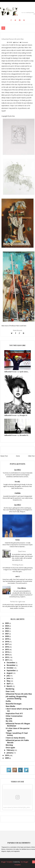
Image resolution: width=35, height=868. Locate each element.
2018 (7, 642)
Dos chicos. (22, 588)
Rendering (10, 689)
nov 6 (17, 576)
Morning (9, 745)
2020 (7, 636)
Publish (18, 493)
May (9, 681)
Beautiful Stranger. (14, 704)
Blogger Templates (7, 862)
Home (18, 456)
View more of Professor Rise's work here (14, 326)
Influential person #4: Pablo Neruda (17, 741)
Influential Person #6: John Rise (19, 694)
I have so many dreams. (16, 738)
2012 (7, 657)
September (11, 670)
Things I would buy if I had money (17, 734)
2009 (7, 758)
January (10, 753)
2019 (7, 639)
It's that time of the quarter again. (18, 729)
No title (9, 721)
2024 (7, 626)
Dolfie (8, 701)
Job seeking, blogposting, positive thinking (16, 697)
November (11, 665)
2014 (7, 652)
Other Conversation (14, 716)
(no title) (18, 470)
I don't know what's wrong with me (19, 710)
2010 (7, 755)
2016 (7, 647)
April (9, 683)
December (11, 663)
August (10, 673)
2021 (7, 634)
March (9, 686)
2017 (7, 644)
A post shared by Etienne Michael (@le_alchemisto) (18, 807)
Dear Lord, (10, 691)
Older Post (31, 456)
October (10, 668)
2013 (7, 655)
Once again (10, 748)
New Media (10, 706)
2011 (7, 660)
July (8, 676)
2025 (7, 623)
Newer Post (4, 456)
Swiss (17, 540)
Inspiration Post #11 (14, 713)
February (11, 750)
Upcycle (9, 719)
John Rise (21, 48)
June (9, 678)
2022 (7, 631)
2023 (7, 628)
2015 (7, 649)
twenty (17, 481)
